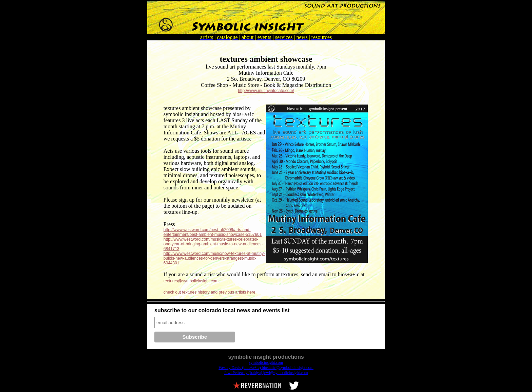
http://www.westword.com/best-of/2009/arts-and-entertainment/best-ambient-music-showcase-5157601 (213, 232)
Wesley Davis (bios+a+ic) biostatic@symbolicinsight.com (266, 368)
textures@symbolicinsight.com (191, 281)
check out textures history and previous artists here (210, 292)
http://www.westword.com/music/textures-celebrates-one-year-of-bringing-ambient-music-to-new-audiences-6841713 (213, 244)
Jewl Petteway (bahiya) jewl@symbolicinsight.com (266, 373)
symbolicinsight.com (266, 362)
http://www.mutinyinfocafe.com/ (266, 91)
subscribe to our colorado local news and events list (222, 310)
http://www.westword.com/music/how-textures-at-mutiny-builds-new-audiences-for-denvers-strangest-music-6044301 (214, 258)
